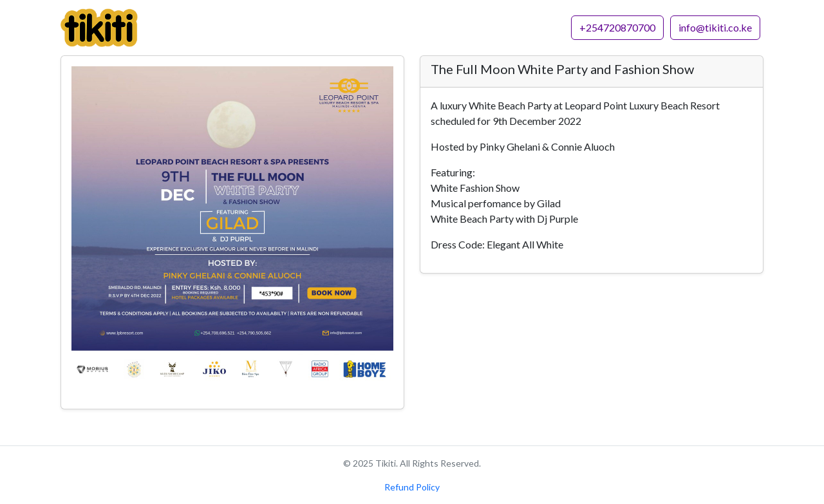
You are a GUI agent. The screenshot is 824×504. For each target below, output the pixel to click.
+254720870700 (617, 27)
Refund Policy (412, 487)
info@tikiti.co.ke (715, 27)
